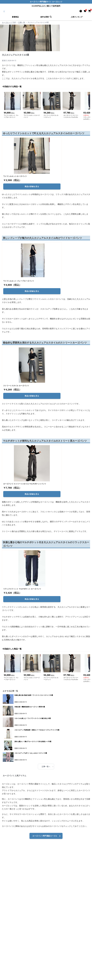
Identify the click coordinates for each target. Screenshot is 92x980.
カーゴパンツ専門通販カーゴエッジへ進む (47, 837)
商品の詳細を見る (32, 186)
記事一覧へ (47, 766)
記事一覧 (22, 22)
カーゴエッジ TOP (9, 22)
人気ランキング (77, 17)
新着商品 (15, 17)
